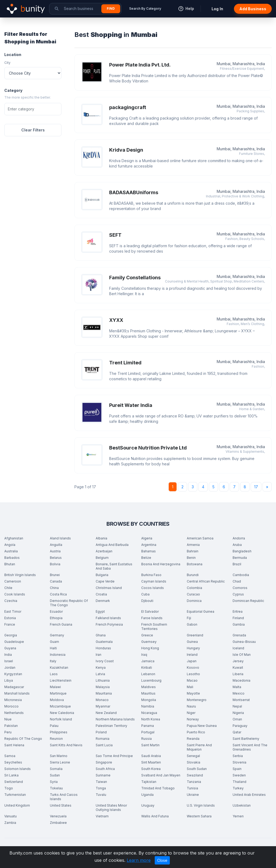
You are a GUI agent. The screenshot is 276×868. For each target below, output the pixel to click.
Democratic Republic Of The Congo (69, 603)
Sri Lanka (11, 775)
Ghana (101, 635)
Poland (101, 732)
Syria (54, 782)
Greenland (195, 635)
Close (162, 860)
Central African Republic (206, 581)
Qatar (237, 732)
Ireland (192, 655)
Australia (11, 551)
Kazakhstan (59, 667)
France (10, 624)
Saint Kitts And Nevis (66, 745)
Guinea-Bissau (244, 642)
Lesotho (193, 674)
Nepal (237, 706)
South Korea (151, 769)
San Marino (59, 756)
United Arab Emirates (249, 795)
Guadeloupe (14, 642)
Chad (237, 581)
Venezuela (58, 816)
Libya (9, 680)
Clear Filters (33, 130)
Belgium (102, 558)
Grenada (239, 635)
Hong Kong (150, 648)
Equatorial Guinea (201, 611)
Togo (9, 788)
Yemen (238, 816)
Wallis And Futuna (155, 816)
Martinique (58, 693)
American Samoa (200, 538)
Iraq (144, 655)
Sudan (55, 775)
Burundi (193, 575)
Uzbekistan (242, 805)
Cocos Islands (153, 588)
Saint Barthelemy (246, 739)
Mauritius (148, 693)
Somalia (56, 769)
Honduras (103, 648)
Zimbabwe (58, 823)
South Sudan (197, 769)
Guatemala (104, 642)
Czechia (11, 601)
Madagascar (14, 687)
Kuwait (238, 667)
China (54, 588)
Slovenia (239, 762)
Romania (103, 739)
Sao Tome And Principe (114, 756)
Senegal (193, 756)
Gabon (192, 624)
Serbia (238, 756)
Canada (56, 581)
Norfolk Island (61, 719)
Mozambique (60, 706)
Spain (237, 769)
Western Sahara (199, 816)
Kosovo (193, 667)
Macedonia (241, 680)
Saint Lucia (104, 745)
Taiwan (101, 782)
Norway (193, 719)
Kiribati (147, 667)
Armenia (193, 545)
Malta (237, 687)
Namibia (148, 706)
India (8, 655)
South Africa (105, 769)
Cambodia (241, 575)
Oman (237, 719)
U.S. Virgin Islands (201, 805)
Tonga (101, 788)
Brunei (55, 575)
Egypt (100, 611)
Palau (54, 726)
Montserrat (241, 700)
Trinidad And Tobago (158, 788)
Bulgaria (102, 575)
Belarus (56, 558)
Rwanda (193, 739)
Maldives (149, 687)
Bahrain (193, 551)
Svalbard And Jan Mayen (161, 775)
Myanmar (103, 706)
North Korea (151, 719)
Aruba (237, 545)
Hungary (193, 648)
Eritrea (238, 611)
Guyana (10, 648)
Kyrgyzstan (13, 674)
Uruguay (148, 805)
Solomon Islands (18, 769)
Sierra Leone (60, 762)
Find (111, 8)
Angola (10, 545)
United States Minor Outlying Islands (111, 808)
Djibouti (147, 601)
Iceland (238, 648)
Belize (146, 558)
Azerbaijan (104, 551)
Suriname (103, 775)
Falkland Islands (108, 618)
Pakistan (11, 726)
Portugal (148, 732)
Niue (8, 719)
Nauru (191, 706)
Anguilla (56, 545)
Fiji (189, 618)
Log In (217, 9)
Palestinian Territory (111, 726)
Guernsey (149, 642)
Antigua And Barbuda (112, 545)
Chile (8, 588)
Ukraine (193, 795)
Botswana (195, 564)
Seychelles (13, 762)
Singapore (104, 762)
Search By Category (145, 8)
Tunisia (192, 788)
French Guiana (61, 624)
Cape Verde (105, 581)
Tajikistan (149, 782)
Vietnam (102, 816)
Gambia (239, 624)
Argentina (149, 545)
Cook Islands (15, 594)
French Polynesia (109, 624)
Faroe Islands (152, 618)
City (7, 63)
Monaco (102, 700)
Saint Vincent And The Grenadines (250, 747)
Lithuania (103, 680)
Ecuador (56, 611)
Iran (99, 655)
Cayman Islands (154, 581)
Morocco (11, 706)
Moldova (57, 700)
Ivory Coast (105, 661)
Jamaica (148, 661)
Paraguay (240, 726)
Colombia (194, 588)
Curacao (193, 594)
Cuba (145, 594)
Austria (55, 551)
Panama (148, 726)
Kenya (101, 667)
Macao (192, 680)
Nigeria (238, 713)
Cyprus (238, 594)
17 (256, 487)
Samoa (10, 756)
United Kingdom (17, 805)
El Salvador (150, 611)
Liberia (238, 674)
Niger (191, 713)
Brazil (237, 564)
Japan (192, 661)
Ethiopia (56, 618)
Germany (57, 635)
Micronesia (13, 700)
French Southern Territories (154, 627)
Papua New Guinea (202, 726)
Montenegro (197, 700)
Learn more (139, 860)
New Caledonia (62, 713)
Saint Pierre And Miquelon (199, 747)
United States (61, 805)
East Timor (13, 611)
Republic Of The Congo (23, 739)
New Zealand (106, 713)
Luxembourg (151, 680)
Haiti (53, 648)
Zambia (10, 823)
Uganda (147, 795)
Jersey (238, 661)
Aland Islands (60, 538)
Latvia (100, 674)
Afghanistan (14, 538)
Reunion (56, 739)
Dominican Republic (248, 601)
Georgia (11, 635)
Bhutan (10, 564)
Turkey (238, 788)
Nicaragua (149, 713)
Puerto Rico (196, 732)
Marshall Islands (17, 693)
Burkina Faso (151, 575)
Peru (8, 732)
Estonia (10, 618)
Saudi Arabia (151, 756)
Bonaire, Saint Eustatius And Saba (114, 566)
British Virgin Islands (20, 575)
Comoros (240, 588)
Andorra (239, 538)
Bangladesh (242, 551)
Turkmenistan (15, 795)
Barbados (12, 558)
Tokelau (56, 788)
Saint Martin (150, 745)
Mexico (239, 693)
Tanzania (194, 782)
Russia (146, 739)
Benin (191, 558)
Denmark (103, 601)
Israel (9, 661)
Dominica (194, 601)
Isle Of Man (242, 655)
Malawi (55, 687)
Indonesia (58, 655)
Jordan (10, 667)
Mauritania (104, 693)
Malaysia (103, 687)
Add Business (253, 9)
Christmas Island (109, 588)
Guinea (192, 642)
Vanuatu (11, 816)
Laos (54, 674)
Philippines (59, 732)
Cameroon (13, 581)
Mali (190, 687)
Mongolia (149, 700)
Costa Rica (58, 594)
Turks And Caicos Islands (64, 797)
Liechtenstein (61, 680)
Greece (147, 635)
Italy (53, 661)
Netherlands (14, 713)
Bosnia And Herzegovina (161, 564)
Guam (54, 642)
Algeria (147, 538)
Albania (101, 538)
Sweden (239, 775)
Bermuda (240, 558)
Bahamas (149, 551)
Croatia (101, 594)
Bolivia (55, 564)
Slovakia (194, 762)
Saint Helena (14, 745)
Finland (238, 618)
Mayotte (193, 693)
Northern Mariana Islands (115, 719)
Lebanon (148, 674)
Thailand (239, 782)
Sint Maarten (151, 762)
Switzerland (14, 782)
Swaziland (195, 775)
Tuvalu (101, 795)
